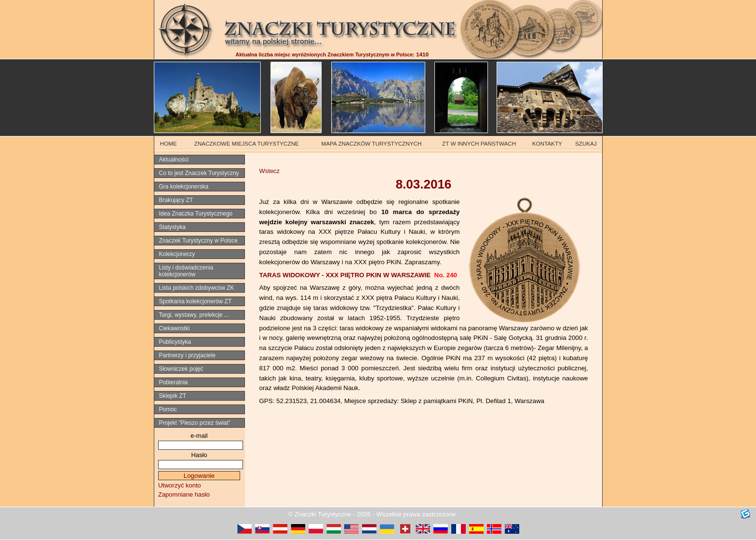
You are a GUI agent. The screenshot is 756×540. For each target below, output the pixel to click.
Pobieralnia (174, 382)
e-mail (199, 436)
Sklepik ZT (173, 396)
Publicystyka (175, 342)
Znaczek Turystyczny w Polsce (198, 241)
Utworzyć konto (180, 485)
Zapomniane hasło (184, 494)
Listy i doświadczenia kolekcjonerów (186, 271)
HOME (169, 143)
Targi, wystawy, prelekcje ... (194, 315)
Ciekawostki (175, 328)
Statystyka (172, 227)
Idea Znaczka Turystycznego (196, 214)
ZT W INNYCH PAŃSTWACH (479, 143)
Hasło (199, 455)
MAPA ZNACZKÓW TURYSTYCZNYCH (372, 143)
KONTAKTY (547, 143)
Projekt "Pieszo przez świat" (195, 423)
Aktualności (174, 160)
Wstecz (270, 171)
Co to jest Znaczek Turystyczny (199, 173)
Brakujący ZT (176, 200)
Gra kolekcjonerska (184, 187)
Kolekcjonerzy (177, 254)
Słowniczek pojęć (181, 369)
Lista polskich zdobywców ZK (197, 288)
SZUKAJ (586, 143)
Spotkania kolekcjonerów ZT (196, 301)
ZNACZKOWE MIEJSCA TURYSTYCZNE (247, 143)
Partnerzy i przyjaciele (187, 355)
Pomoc (168, 409)
